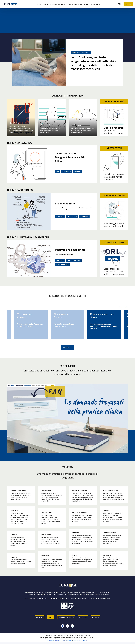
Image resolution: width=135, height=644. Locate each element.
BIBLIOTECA (76, 4)
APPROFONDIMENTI (62, 4)
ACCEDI (128, 4)
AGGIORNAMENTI (46, 4)
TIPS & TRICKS (89, 4)
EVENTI (99, 4)
